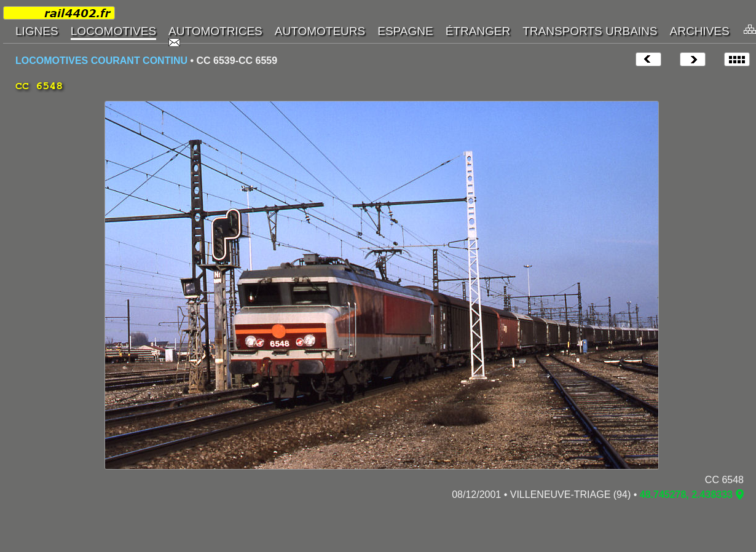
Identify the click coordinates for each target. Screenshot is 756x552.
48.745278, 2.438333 (686, 495)
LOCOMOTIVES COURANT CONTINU (101, 61)
